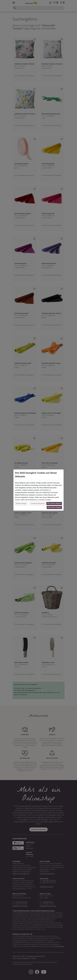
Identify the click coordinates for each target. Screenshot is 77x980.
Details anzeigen (21, 503)
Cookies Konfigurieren (38, 503)
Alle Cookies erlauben (54, 507)
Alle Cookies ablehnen (54, 503)
